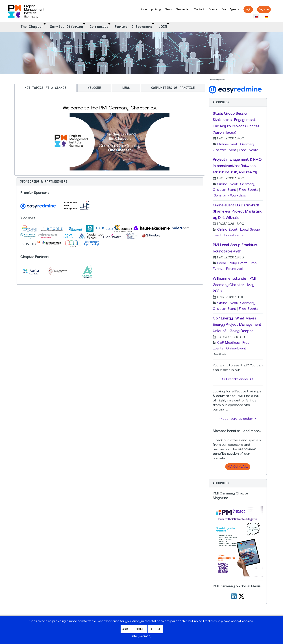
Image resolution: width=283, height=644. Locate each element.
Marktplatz (238, 467)
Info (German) (142, 636)
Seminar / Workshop (230, 196)
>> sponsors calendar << (238, 419)
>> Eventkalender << (238, 379)
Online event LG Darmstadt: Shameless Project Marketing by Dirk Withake (238, 212)
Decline (155, 629)
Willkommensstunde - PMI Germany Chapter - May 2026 (234, 285)
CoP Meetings (228, 343)
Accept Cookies (134, 629)
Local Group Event (232, 263)
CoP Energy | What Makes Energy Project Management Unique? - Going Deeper (237, 325)
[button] (110, 182)
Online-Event (227, 144)
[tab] (45, 88)
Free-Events (249, 150)
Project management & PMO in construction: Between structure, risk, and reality (237, 166)
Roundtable (235, 269)
